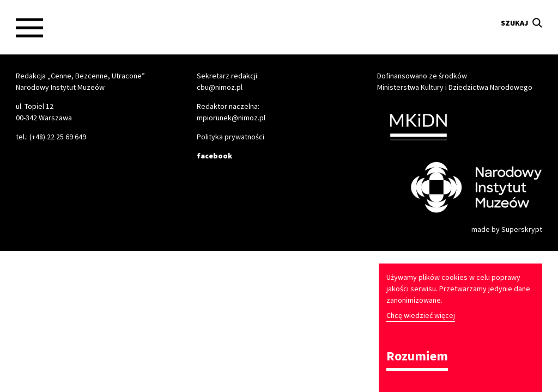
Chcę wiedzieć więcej (421, 315)
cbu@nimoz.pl (220, 87)
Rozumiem (417, 357)
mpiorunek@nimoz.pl (231, 118)
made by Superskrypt (507, 229)
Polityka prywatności (231, 137)
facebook (214, 156)
